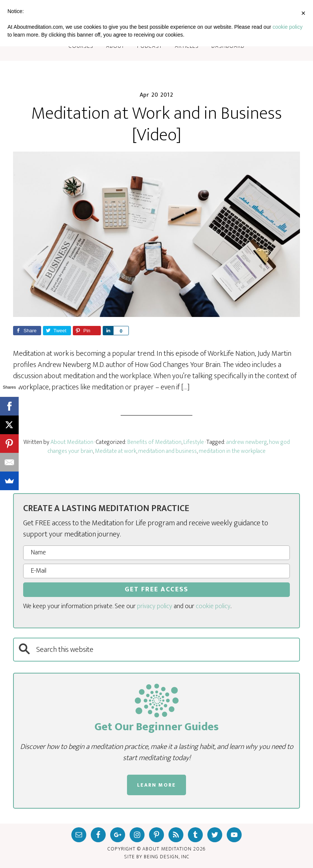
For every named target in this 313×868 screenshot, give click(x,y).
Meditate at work (116, 451)
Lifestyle (194, 442)
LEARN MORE (156, 785)
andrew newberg (247, 442)
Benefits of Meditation (154, 442)
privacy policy (155, 606)
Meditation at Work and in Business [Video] (157, 124)
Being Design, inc (167, 857)
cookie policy (213, 606)
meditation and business (168, 451)
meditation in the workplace (232, 451)
